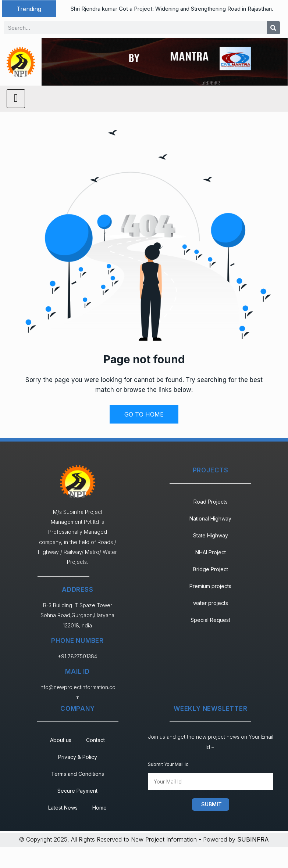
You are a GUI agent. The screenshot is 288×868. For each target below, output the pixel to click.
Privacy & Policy (78, 757)
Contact (95, 740)
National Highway (210, 518)
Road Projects (211, 502)
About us (61, 740)
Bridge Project (211, 569)
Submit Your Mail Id (168, 764)
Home (99, 808)
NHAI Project (211, 552)
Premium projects (210, 586)
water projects (211, 603)
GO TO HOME (144, 414)
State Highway (211, 535)
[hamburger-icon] (16, 99)
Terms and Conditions (78, 774)
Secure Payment (77, 791)
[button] (29, 9)
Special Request (210, 620)
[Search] (273, 28)
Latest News (63, 808)
